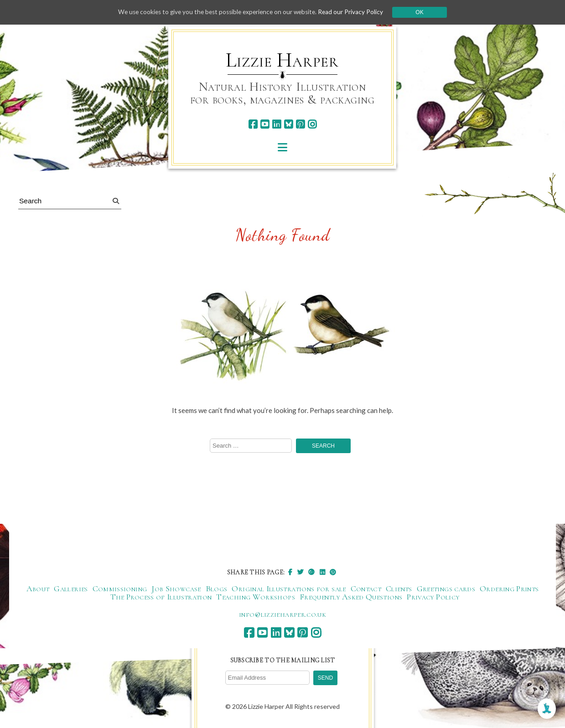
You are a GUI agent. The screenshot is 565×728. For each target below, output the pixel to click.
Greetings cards (446, 589)
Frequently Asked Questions (351, 598)
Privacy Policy (433, 598)
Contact (366, 589)
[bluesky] (288, 124)
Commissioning (120, 589)
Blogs (217, 589)
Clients (399, 589)
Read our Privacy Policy (355, 12)
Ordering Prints (509, 589)
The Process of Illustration (161, 598)
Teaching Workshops (255, 598)
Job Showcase (176, 589)
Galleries (71, 589)
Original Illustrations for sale (289, 589)
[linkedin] (277, 124)
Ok (424, 12)
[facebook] (253, 124)
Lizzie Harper (282, 60)
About (38, 589)
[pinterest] (300, 124)
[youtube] (265, 124)
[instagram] (312, 124)
